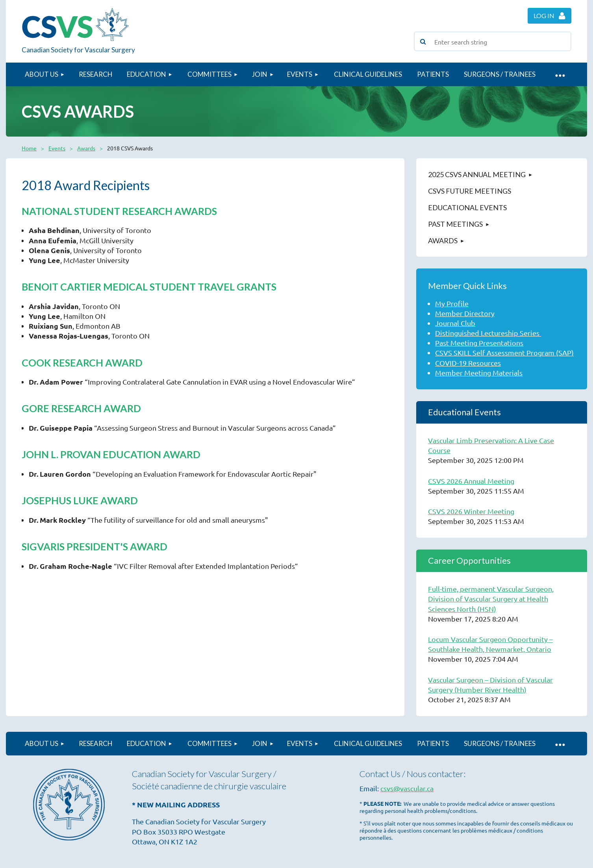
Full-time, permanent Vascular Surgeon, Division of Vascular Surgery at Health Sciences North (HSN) (491, 599)
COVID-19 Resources (468, 363)
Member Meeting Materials (479, 373)
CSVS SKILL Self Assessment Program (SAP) (504, 353)
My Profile (452, 303)
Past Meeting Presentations (479, 343)
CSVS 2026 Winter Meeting (471, 511)
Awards (86, 148)
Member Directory (465, 313)
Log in (544, 16)
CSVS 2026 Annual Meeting (471, 481)
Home (29, 148)
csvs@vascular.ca (407, 788)
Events (57, 148)
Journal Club (455, 323)
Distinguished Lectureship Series (488, 333)
